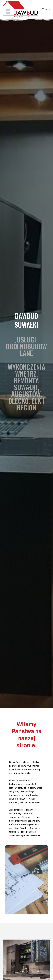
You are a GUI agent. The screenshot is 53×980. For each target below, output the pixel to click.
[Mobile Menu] (46, 9)
